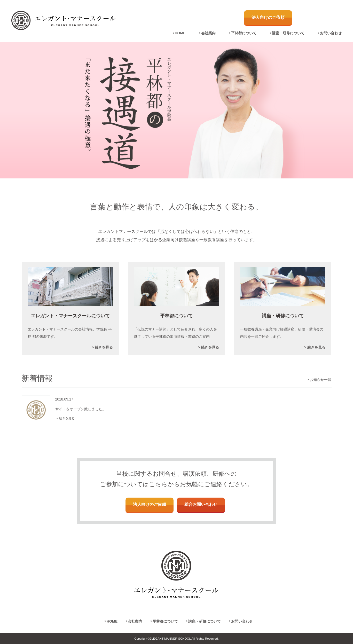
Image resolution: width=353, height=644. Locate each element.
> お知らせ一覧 (319, 380)
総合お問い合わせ (201, 504)
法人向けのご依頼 (268, 17)
